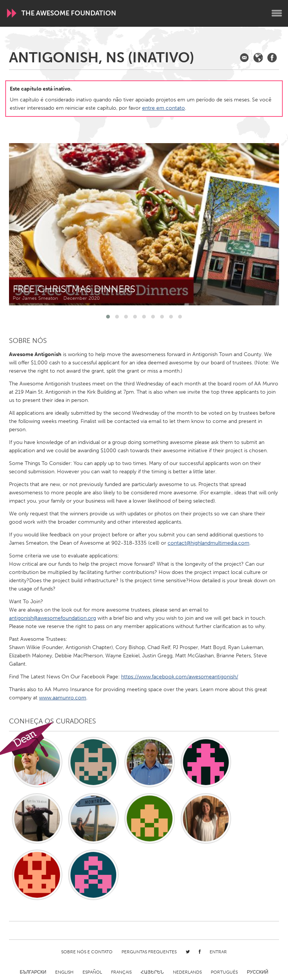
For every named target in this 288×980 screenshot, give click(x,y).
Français (121, 972)
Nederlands (187, 972)
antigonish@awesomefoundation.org (52, 618)
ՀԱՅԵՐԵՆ (152, 972)
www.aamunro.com (63, 698)
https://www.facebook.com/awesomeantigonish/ (180, 677)
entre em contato (163, 108)
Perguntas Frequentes (149, 952)
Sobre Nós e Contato (87, 952)
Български (33, 972)
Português (224, 972)
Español (92, 972)
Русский (257, 972)
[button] (108, 317)
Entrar (218, 952)
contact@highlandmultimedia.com (208, 543)
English (64, 972)
